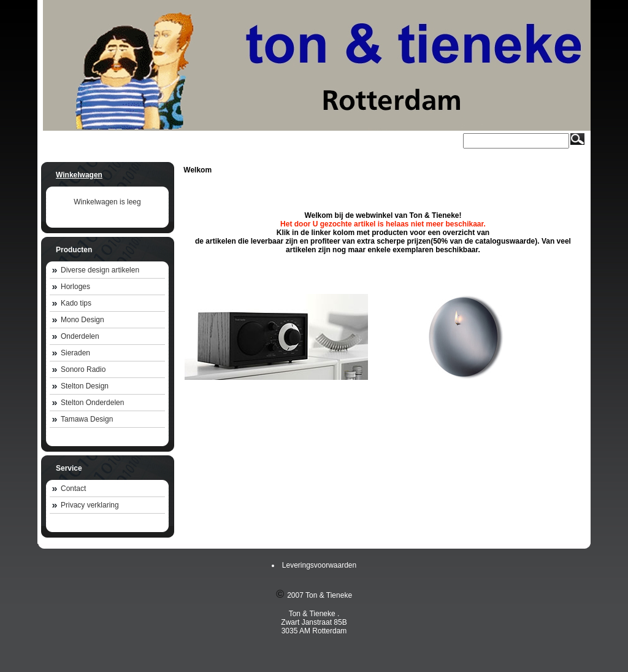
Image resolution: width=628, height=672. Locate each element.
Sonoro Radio (83, 369)
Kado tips (76, 303)
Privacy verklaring (90, 505)
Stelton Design (85, 386)
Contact (73, 489)
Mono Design (82, 320)
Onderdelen (80, 336)
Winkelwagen (79, 175)
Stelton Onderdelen (92, 403)
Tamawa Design (87, 419)
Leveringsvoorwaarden (319, 565)
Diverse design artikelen (100, 270)
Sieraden (75, 353)
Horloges (75, 287)
